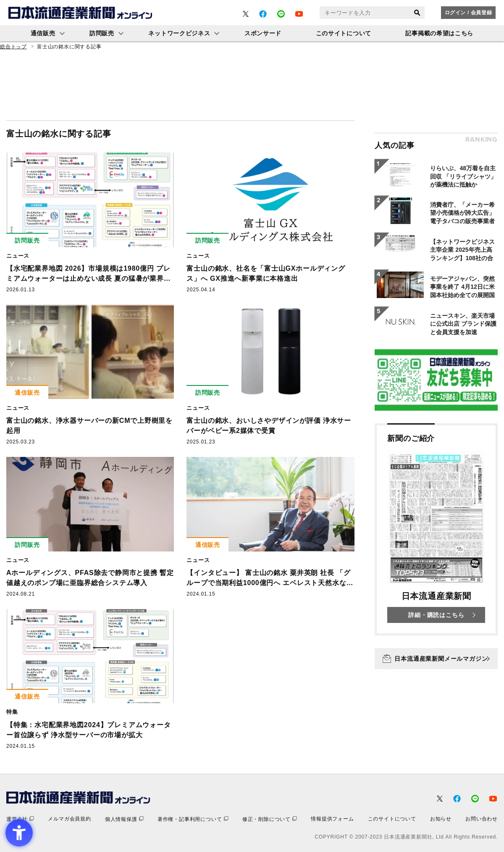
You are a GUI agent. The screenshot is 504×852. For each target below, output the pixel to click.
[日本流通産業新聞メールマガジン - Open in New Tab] (436, 659)
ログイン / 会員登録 (469, 13)
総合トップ (13, 47)
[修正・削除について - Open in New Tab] (270, 819)
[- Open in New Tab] (246, 14)
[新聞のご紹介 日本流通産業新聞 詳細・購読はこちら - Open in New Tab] (436, 529)
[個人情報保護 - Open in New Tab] (124, 819)
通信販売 (43, 33)
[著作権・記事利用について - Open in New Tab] (193, 819)
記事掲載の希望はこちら (439, 33)
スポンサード (263, 33)
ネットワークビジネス (179, 33)
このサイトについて (344, 33)
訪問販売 (102, 33)
